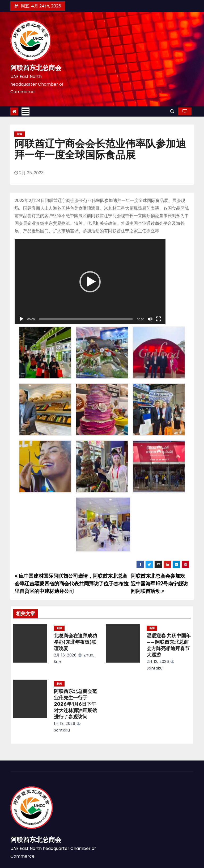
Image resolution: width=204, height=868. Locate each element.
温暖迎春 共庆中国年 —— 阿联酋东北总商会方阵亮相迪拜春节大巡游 (169, 645)
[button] (172, 111)
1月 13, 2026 (65, 724)
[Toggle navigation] (25, 111)
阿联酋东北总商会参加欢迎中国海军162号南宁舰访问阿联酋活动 (159, 584)
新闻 (20, 134)
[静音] (150, 319)
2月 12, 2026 (158, 662)
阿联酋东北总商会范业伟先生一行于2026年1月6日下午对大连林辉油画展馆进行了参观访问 (75, 704)
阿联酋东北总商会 (36, 68)
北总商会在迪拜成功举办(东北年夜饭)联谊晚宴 (75, 642)
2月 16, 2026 (65, 655)
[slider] (86, 319)
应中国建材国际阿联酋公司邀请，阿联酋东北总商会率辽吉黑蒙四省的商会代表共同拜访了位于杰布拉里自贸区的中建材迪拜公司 (71, 584)
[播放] (22, 319)
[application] (90, 282)
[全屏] (159, 319)
